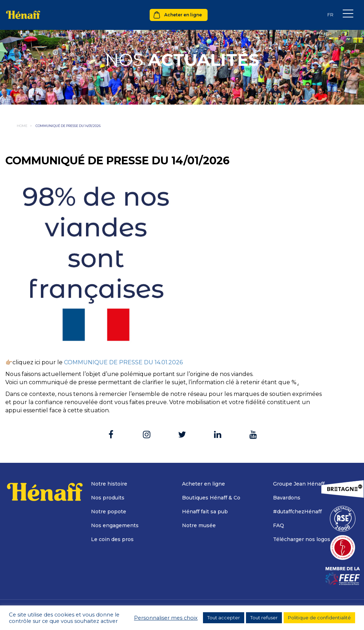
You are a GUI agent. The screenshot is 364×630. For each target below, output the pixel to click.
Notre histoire (109, 484)
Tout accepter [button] (224, 618)
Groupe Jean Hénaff (299, 484)
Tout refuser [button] (264, 618)
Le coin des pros (112, 539)
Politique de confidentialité (319, 618)
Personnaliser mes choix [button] (166, 618)
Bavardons (287, 498)
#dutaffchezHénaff (297, 512)
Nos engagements (115, 525)
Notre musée (199, 525)
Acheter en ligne (183, 15)
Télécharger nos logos (302, 539)
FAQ (279, 525)
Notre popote (109, 512)
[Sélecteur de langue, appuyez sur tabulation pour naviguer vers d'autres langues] (330, 15)
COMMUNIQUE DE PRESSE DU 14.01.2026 (123, 362)
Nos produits (108, 498)
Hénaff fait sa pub (205, 512)
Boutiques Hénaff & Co (211, 498)
